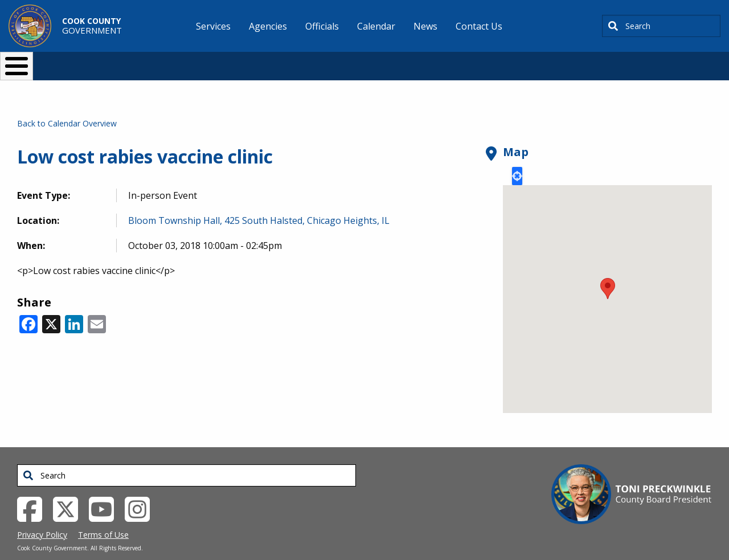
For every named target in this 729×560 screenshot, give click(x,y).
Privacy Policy (42, 516)
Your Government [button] (431, 61)
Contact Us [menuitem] (479, 26)
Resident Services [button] (243, 61)
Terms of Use (103, 516)
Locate (517, 157)
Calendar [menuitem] (376, 26)
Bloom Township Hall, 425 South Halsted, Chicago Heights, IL (259, 202)
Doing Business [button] (333, 61)
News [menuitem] (425, 26)
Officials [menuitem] (322, 26)
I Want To (136, 61)
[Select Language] (559, 61)
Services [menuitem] (213, 26)
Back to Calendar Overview (67, 105)
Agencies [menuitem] (268, 26)
